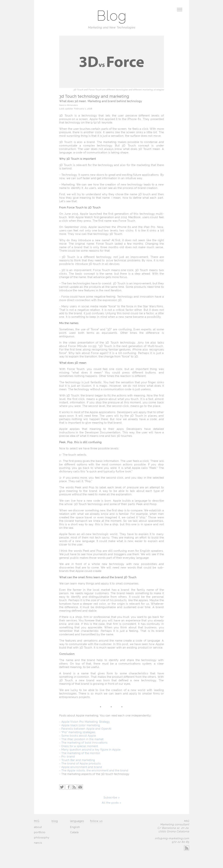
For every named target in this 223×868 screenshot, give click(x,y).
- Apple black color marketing (80, 725)
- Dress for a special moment (79, 746)
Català (74, 832)
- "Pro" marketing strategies (77, 732)
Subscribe (110, 797)
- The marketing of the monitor (80, 753)
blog (55, 821)
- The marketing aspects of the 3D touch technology (94, 774)
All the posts (111, 803)
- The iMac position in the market (81, 739)
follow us (96, 821)
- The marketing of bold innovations (83, 743)
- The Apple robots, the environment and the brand (94, 771)
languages (77, 821)
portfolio (40, 832)
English (75, 827)
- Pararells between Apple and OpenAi (85, 729)
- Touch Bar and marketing (77, 760)
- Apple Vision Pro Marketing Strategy (85, 722)
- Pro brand (67, 757)
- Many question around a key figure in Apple (90, 750)
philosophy (42, 838)
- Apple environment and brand (81, 767)
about (38, 827)
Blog (112, 16)
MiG (37, 821)
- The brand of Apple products (80, 764)
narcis (38, 843)
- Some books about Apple (78, 736)
